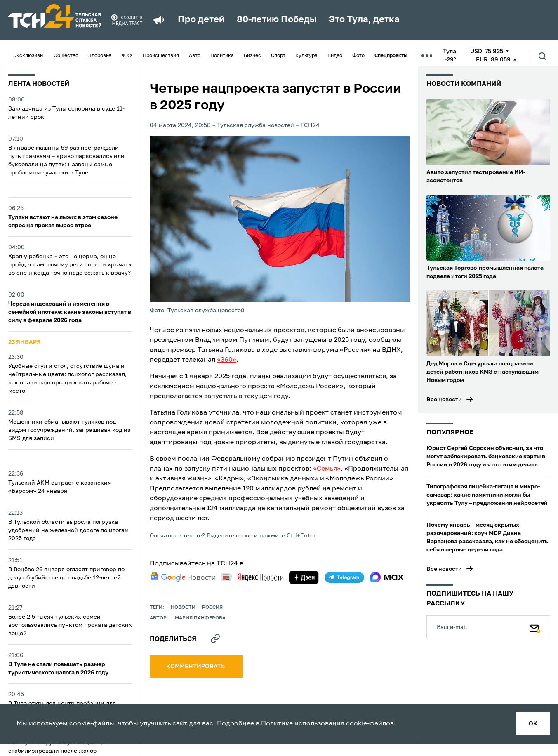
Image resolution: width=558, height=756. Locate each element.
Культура (306, 56)
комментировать (196, 667)
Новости (183, 608)
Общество (66, 56)
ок (533, 724)
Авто (195, 56)
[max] (387, 577)
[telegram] (344, 577)
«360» (227, 360)
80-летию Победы (277, 20)
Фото (358, 56)
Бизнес (252, 56)
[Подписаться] (535, 627)
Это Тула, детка (364, 20)
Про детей (201, 20)
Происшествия (161, 56)
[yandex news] (252, 577)
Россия (212, 608)
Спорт (278, 56)
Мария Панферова (200, 618)
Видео (335, 56)
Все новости (444, 400)
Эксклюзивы (28, 56)
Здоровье (100, 56)
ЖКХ (127, 56)
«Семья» (327, 469)
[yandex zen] (304, 577)
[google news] (183, 577)
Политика (222, 56)
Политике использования (303, 724)
